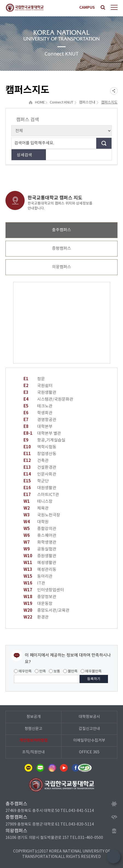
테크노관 (38, 406)
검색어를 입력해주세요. (34, 143)
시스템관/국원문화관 (48, 399)
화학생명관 (40, 542)
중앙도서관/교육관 (46, 610)
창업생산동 (40, 454)
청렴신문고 (33, 729)
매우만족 (23, 671)
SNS (114, 91)
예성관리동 (40, 570)
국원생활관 (40, 393)
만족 (40, 671)
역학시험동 (40, 447)
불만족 (70, 671)
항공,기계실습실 (44, 440)
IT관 (34, 583)
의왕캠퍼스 (61, 267)
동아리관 (38, 576)
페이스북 (75, 768)
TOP (113, 857)
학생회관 (38, 413)
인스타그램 (52, 768)
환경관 (36, 617)
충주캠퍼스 (61, 230)
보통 (55, 671)
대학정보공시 (89, 717)
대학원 (36, 522)
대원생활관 (40, 488)
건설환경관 (40, 467)
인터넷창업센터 (44, 590)
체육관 (36, 508)
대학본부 (38, 427)
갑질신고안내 (89, 729)
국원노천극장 (42, 515)
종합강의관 (40, 529)
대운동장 (38, 604)
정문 (34, 379)
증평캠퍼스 (61, 249)
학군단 (36, 481)
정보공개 (34, 717)
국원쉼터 (38, 386)
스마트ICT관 (41, 495)
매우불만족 (91, 671)
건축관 (36, 461)
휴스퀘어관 (40, 536)
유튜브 (64, 768)
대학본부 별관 (42, 433)
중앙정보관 (40, 597)
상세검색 (24, 155)
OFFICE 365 (89, 752)
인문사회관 (40, 474)
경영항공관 (40, 420)
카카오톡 (28, 768)
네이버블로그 (40, 768)
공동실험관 (40, 549)
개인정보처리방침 (34, 740)
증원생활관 (40, 556)
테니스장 (38, 502)
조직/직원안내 (33, 752)
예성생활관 (40, 563)
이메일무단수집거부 (89, 741)
